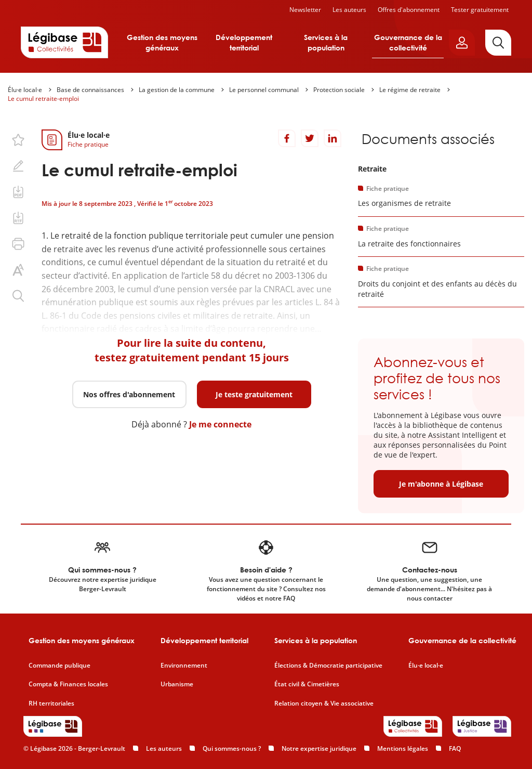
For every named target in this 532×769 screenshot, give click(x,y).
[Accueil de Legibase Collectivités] (64, 42)
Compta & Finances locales (68, 684)
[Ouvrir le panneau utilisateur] (462, 43)
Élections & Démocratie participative (328, 666)
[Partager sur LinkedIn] (332, 138)
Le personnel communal (264, 90)
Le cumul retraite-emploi (43, 99)
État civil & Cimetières (307, 684)
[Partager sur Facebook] (287, 138)
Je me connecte (220, 424)
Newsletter (305, 10)
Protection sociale (339, 90)
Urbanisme (177, 684)
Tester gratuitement (480, 10)
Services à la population (326, 42)
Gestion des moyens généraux (162, 42)
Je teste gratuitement (254, 394)
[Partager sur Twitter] (310, 138)
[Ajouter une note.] (18, 166)
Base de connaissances (90, 90)
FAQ (455, 748)
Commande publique (59, 666)
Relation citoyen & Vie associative (324, 703)
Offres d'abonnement (409, 10)
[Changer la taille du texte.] (18, 270)
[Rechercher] (498, 43)
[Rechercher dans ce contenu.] (18, 296)
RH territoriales (51, 703)
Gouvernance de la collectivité (408, 42)
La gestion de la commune (177, 90)
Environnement (184, 666)
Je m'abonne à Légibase (441, 484)
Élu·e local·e (25, 90)
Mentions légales (403, 748)
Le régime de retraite (410, 90)
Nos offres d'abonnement (129, 394)
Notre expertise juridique (319, 748)
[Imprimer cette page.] (18, 244)
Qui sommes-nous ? (232, 748)
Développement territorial (244, 42)
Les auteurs (349, 10)
